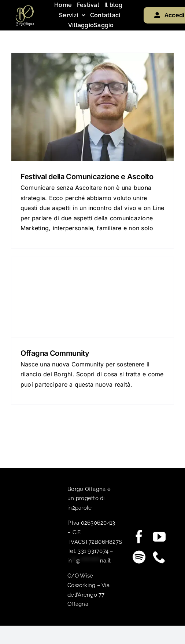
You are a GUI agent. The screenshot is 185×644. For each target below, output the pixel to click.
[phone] (159, 557)
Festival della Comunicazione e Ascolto (87, 177)
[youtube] (159, 537)
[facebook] (139, 537)
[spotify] (139, 557)
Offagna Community (55, 353)
